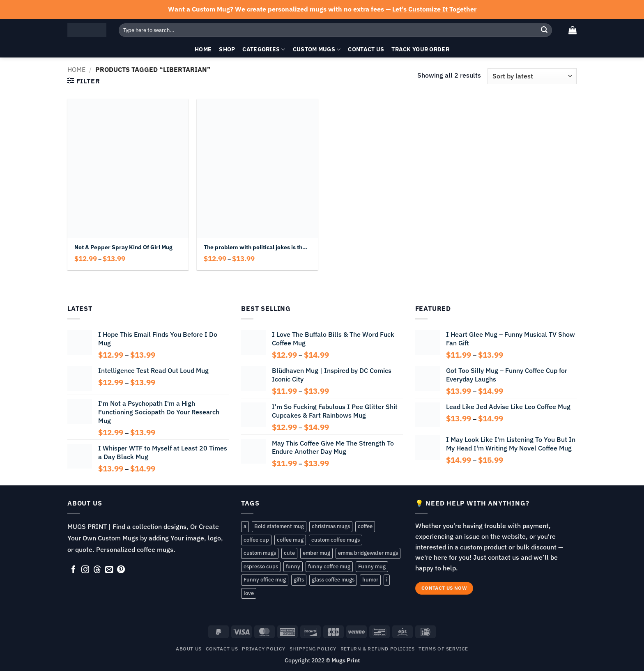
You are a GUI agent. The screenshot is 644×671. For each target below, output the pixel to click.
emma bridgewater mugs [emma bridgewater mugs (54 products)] (368, 553)
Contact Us (366, 49)
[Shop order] (532, 76)
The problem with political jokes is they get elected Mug (257, 247)
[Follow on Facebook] (73, 570)
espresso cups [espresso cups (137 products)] (261, 566)
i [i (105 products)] (387, 580)
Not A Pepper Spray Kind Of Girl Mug (123, 247)
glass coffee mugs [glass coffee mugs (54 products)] (333, 580)
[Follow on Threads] (97, 570)
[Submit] (544, 30)
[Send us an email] (109, 570)
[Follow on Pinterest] (121, 570)
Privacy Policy (264, 648)
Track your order (420, 49)
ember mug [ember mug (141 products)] (316, 553)
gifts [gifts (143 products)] (299, 580)
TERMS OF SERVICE (443, 648)
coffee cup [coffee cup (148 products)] (256, 540)
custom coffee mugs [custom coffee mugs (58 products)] (336, 540)
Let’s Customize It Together (434, 9)
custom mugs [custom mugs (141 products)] (260, 553)
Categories (264, 49)
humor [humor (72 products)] (370, 580)
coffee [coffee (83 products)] (365, 526)
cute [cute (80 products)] (289, 553)
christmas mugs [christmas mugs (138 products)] (331, 526)
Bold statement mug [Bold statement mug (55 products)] (279, 526)
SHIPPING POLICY (313, 648)
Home (203, 49)
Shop (227, 49)
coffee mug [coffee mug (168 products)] (290, 540)
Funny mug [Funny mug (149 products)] (372, 566)
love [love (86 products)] (249, 593)
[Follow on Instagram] (85, 570)
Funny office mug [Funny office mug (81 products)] (265, 580)
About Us (189, 648)
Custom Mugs (317, 49)
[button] (573, 30)
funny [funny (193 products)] (293, 566)
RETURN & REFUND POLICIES (378, 648)
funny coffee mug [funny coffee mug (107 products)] (329, 566)
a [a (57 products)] (245, 526)
